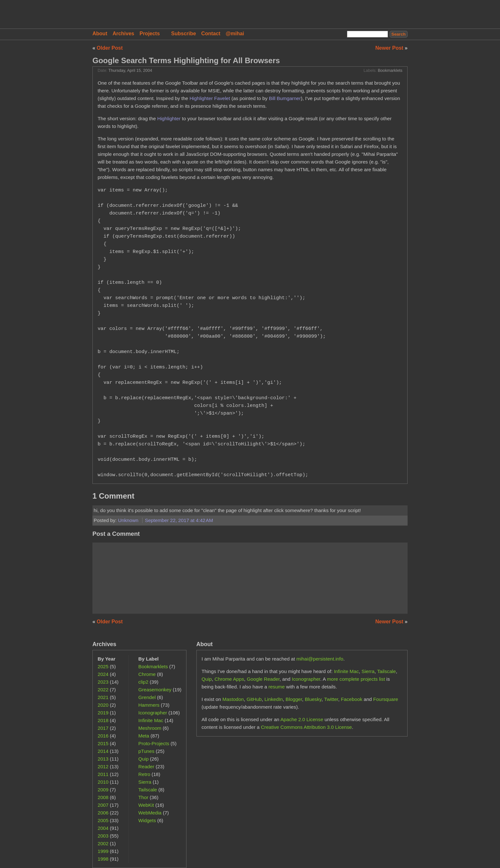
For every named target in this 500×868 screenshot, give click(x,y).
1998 (103, 859)
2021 (103, 697)
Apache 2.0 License (302, 719)
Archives (124, 34)
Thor (143, 797)
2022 (103, 690)
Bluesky (313, 699)
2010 (103, 782)
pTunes (146, 751)
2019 (103, 713)
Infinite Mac (151, 720)
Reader (146, 767)
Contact (211, 34)
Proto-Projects (154, 743)
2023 (103, 682)
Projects (150, 34)
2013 (103, 759)
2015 (103, 743)
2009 (103, 790)
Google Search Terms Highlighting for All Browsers (186, 60)
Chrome (147, 674)
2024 (103, 674)
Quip (143, 759)
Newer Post (390, 48)
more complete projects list (356, 679)
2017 (103, 728)
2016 (103, 736)
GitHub (254, 699)
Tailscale (148, 790)
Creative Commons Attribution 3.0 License (306, 727)
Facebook (352, 699)
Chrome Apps (229, 679)
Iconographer (153, 713)
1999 (103, 851)
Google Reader (263, 679)
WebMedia (150, 813)
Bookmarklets (390, 71)
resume (277, 687)
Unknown (129, 520)
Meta (144, 736)
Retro (144, 774)
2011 (103, 774)
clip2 (143, 682)
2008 (103, 797)
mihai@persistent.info (320, 659)
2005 (103, 820)
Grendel (147, 697)
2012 (103, 767)
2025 (103, 666)
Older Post (110, 48)
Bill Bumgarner (285, 98)
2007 (103, 805)
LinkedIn (274, 699)
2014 (103, 751)
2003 (103, 836)
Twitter (331, 699)
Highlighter (169, 118)
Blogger (294, 699)
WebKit (146, 805)
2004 (103, 828)
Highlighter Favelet (210, 98)
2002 (103, 843)
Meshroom (150, 728)
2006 (103, 813)
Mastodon (233, 699)
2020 (103, 705)
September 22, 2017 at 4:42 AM (179, 520)
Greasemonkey (155, 690)
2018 (103, 720)
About (100, 34)
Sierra (145, 782)
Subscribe (183, 34)
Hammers (149, 705)
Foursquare (386, 699)
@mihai (235, 34)
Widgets (147, 820)
